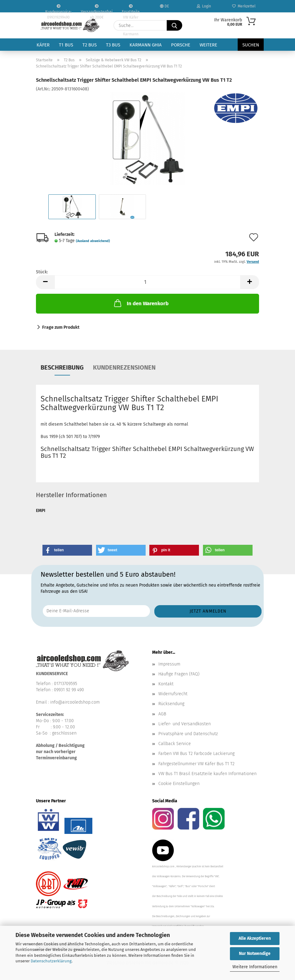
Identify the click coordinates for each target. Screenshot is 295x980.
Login (204, 6)
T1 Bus (66, 45)
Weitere (208, 45)
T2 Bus (90, 45)
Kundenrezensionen (124, 367)
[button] (45, 282)
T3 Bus (113, 45)
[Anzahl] (147, 282)
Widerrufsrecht (173, 694)
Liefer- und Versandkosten (185, 724)
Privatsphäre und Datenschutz (188, 734)
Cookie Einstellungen (179, 784)
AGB (162, 714)
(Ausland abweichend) (93, 241)
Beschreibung (62, 367)
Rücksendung (171, 704)
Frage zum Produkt (61, 327)
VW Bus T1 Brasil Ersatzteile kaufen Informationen (207, 774)
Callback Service (175, 744)
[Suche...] (174, 25)
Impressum (169, 664)
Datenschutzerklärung (51, 961)
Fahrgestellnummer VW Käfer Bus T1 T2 (196, 764)
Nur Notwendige (255, 954)
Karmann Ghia (146, 45)
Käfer (43, 45)
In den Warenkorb (141, 303)
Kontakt (166, 684)
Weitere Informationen (255, 967)
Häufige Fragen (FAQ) (179, 674)
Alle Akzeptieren (255, 938)
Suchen (251, 45)
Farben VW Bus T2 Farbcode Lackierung (196, 754)
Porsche (181, 45)
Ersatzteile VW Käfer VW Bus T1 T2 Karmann (131, 8)
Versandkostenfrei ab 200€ (97, 8)
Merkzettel (244, 6)
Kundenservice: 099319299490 (58, 8)
